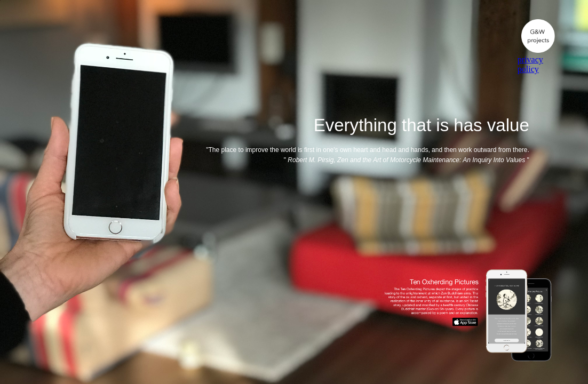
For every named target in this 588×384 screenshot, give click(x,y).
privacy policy (530, 64)
